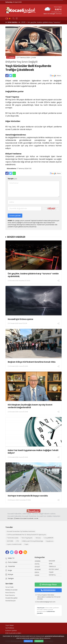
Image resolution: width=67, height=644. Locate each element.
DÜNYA (37, 572)
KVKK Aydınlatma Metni (13, 633)
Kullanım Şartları (11, 631)
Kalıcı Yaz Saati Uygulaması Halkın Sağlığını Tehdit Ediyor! (33, 452)
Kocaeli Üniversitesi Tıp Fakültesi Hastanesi (21, 531)
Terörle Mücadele (12, 538)
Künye (9, 574)
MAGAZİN (52, 561)
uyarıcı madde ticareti (14, 544)
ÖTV (17, 541)
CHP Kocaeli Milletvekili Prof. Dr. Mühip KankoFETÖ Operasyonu (26, 535)
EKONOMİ (38, 570)
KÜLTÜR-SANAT (54, 569)
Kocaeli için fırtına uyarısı (20, 319)
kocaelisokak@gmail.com (46, 602)
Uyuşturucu (49, 541)
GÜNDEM (11, 57)
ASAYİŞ (37, 564)
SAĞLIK (37, 575)
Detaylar (28, 641)
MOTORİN (10, 541)
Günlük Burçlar (10, 601)
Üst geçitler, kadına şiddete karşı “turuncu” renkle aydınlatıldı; (33, 275)
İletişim (10, 578)
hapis (26, 544)
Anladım (39, 641)
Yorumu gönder (15, 216)
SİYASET (37, 567)
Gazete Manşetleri (11, 598)
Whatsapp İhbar (48, 585)
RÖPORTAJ (52, 575)
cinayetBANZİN (48, 538)
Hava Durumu (10, 593)
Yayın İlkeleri (10, 625)
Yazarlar (10, 566)
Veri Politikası (10, 628)
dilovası (38, 538)
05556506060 (48, 590)
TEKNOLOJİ (52, 566)
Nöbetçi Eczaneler (11, 590)
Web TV (10, 558)
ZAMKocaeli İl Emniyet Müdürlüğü (32, 541)
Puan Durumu (10, 595)
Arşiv (9, 570)
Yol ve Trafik (9, 587)
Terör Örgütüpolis (27, 538)
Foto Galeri (11, 562)
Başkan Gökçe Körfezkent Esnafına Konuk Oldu (32, 362)
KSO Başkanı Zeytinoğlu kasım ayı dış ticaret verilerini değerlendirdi (30, 406)
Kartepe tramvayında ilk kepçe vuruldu (28, 496)
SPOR (51, 564)
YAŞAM (51, 572)
